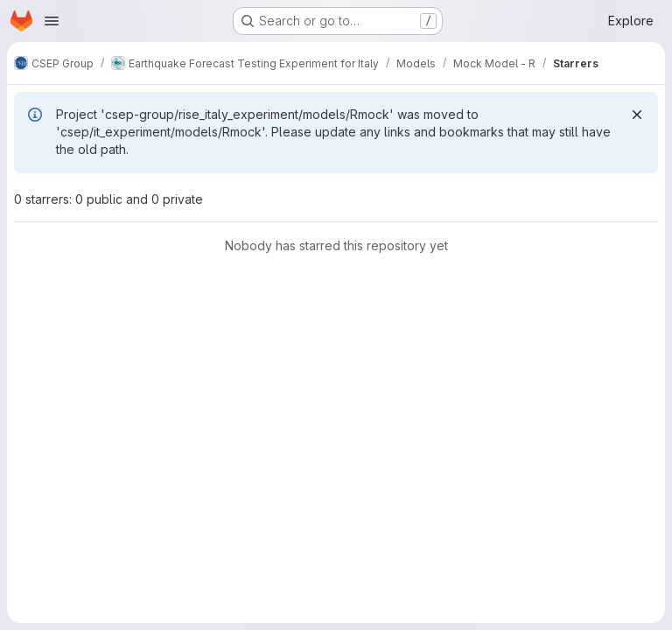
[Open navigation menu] (52, 21)
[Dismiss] (637, 115)
